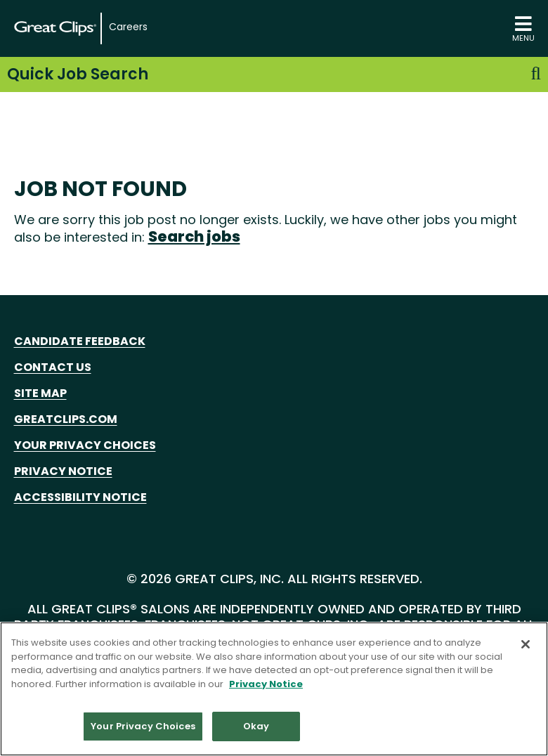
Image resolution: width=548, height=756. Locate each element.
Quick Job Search (274, 74)
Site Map (40, 393)
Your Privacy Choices (85, 445)
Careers (128, 27)
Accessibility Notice (80, 497)
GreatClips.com (66, 419)
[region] (274, 689)
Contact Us (53, 367)
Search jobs (194, 236)
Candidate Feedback (80, 341)
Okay (256, 726)
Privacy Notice (63, 471)
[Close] (526, 644)
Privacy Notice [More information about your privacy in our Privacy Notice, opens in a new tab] (266, 684)
